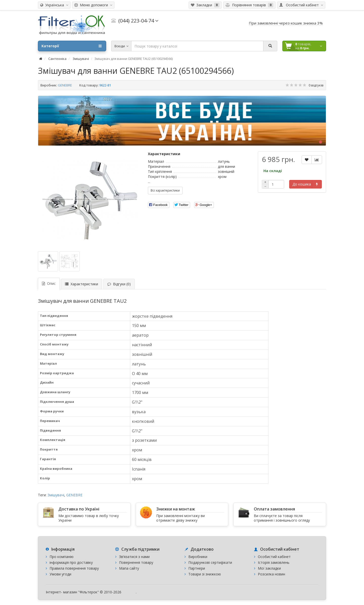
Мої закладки (269, 568)
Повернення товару (136, 562)
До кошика (302, 184)
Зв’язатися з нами (134, 557)
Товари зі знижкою (205, 574)
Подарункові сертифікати (210, 562)
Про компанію (62, 557)
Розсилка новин (271, 574)
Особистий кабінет (274, 557)
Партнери (197, 568)
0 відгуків (316, 85)
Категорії (72, 46)
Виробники (198, 557)
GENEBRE (65, 85)
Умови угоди (60, 574)
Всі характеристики (165, 190)
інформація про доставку (71, 562)
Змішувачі (56, 495)
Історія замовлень (274, 562)
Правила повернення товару (74, 568)
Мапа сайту (129, 568)
